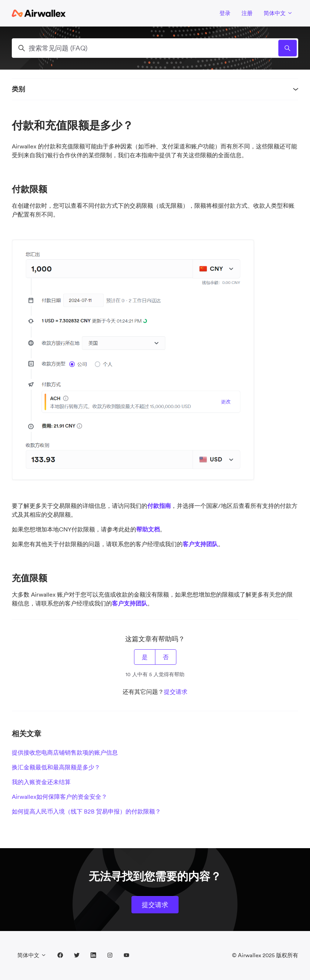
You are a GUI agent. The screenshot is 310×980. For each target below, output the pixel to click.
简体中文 (278, 13)
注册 (247, 13)
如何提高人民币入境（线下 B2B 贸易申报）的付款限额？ (86, 811)
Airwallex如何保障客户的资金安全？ (59, 797)
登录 (225, 13)
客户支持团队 (200, 544)
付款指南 (159, 506)
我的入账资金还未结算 (41, 782)
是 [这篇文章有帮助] (145, 657)
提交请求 (176, 692)
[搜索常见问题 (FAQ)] (155, 48)
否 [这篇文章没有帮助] (166, 657)
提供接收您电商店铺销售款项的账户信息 (65, 752)
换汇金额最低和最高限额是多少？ (56, 767)
